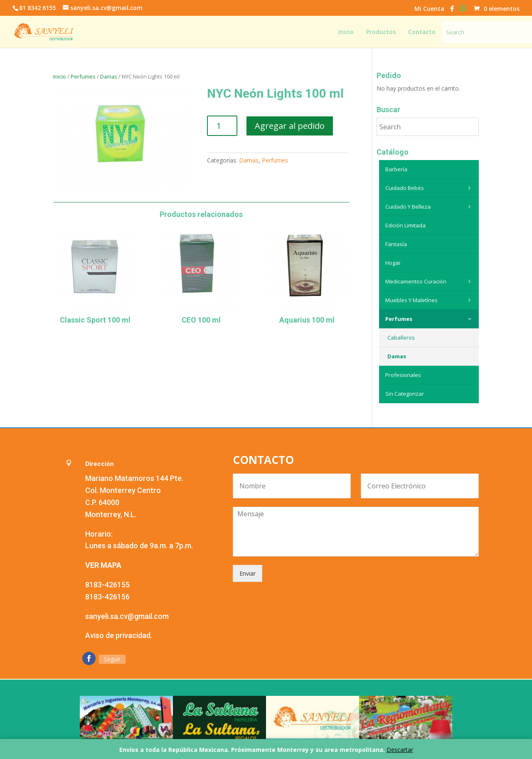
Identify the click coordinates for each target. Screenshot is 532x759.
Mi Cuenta (429, 9)
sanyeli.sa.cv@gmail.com (127, 616)
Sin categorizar (405, 394)
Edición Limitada (405, 225)
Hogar (393, 263)
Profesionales (403, 375)
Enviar (248, 573)
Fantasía (396, 244)
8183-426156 (107, 597)
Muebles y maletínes (430, 300)
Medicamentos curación (430, 281)
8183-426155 (107, 585)
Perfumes (83, 76)
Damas (109, 76)
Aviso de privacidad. (119, 635)
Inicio (60, 76)
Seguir (112, 659)
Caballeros (401, 338)
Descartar (400, 750)
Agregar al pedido (290, 126)
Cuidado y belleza (430, 207)
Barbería (396, 169)
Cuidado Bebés (430, 188)
